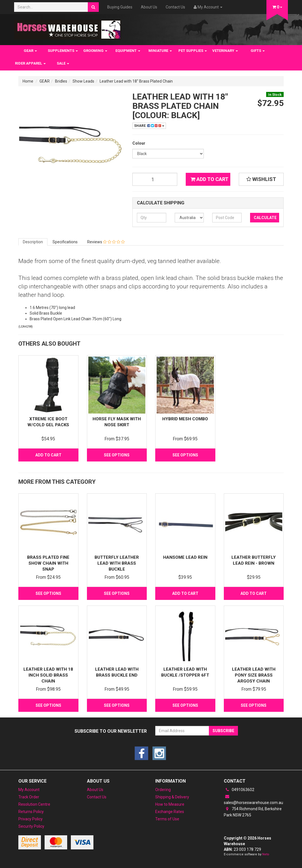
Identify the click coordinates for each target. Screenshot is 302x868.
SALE (63, 63)
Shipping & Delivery (172, 797)
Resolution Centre (34, 804)
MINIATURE (160, 51)
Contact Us (175, 7)
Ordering (163, 790)
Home (28, 81)
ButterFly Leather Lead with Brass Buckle (117, 563)
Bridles (61, 81)
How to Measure (170, 804)
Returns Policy (31, 812)
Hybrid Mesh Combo (185, 419)
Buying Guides (120, 7)
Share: (149, 126)
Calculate (265, 218)
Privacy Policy (30, 819)
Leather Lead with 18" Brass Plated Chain (136, 81)
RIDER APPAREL (30, 63)
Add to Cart (209, 179)
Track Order (29, 797)
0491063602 (239, 790)
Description (33, 242)
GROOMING (95, 51)
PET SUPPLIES (193, 51)
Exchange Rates (170, 812)
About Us (149, 7)
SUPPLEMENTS (63, 51)
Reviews (106, 242)
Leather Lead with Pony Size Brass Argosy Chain (254, 675)
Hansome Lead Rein (185, 557)
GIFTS (258, 51)
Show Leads (83, 81)
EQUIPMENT (128, 51)
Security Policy (31, 826)
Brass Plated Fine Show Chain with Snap (48, 563)
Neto (266, 854)
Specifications (65, 242)
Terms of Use (167, 819)
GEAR (30, 51)
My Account (29, 790)
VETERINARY (225, 51)
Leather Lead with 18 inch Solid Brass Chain (48, 675)
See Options (117, 455)
